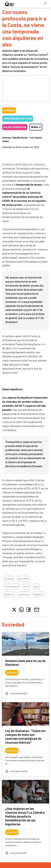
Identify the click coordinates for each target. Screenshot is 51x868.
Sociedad (9, 110)
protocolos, (24, 594)
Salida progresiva (15, 127)
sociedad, (9, 579)
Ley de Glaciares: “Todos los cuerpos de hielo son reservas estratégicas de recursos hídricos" (25, 737)
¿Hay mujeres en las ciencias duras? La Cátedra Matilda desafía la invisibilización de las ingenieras (25, 816)
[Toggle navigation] (45, 3)
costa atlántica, (12, 586)
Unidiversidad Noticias (18, 119)
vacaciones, (23, 579)
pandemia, (9, 594)
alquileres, (39, 594)
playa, (37, 586)
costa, (26, 586)
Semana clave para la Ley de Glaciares (25, 663)
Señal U (36, 127)
